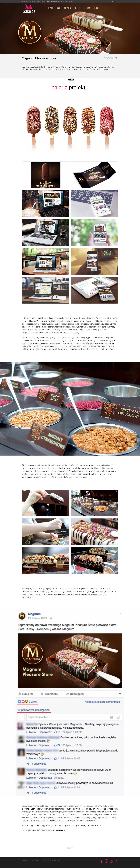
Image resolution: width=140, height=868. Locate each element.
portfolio (67, 8)
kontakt (87, 8)
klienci (77, 8)
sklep (96, 8)
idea (58, 8)
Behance (106, 861)
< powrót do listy (110, 58)
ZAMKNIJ (115, 1)
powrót (70, 848)
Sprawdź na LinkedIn (116, 861)
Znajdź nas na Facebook (102, 861)
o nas (50, 8)
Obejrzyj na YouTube (111, 861)
